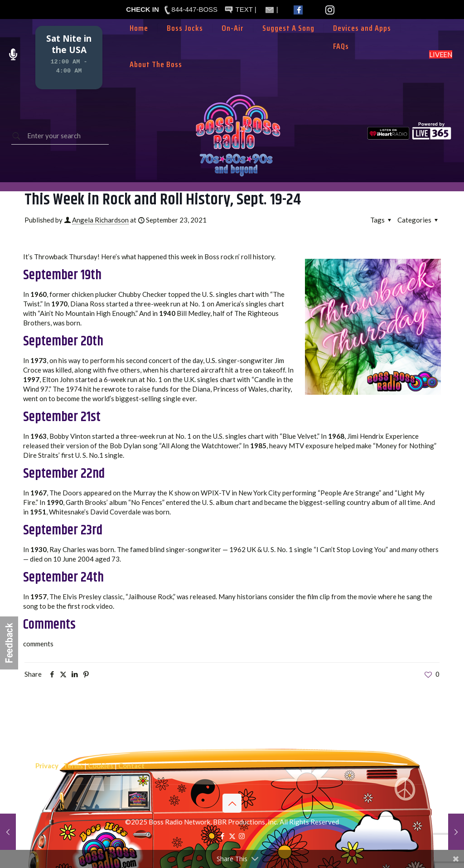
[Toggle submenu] (233, 42)
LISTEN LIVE (441, 54)
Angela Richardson (100, 220)
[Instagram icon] (242, 836)
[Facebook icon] (223, 836)
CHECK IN (143, 9)
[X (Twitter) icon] (232, 836)
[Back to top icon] (232, 803)
